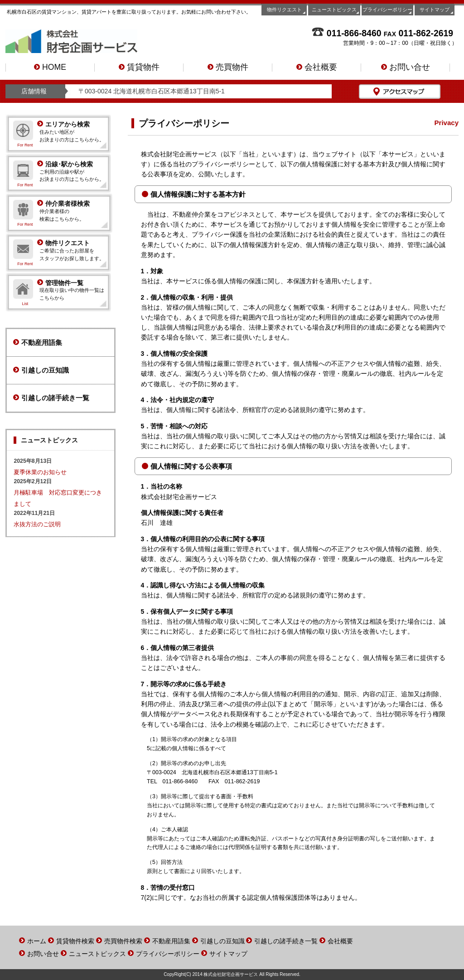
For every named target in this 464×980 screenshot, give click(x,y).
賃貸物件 (139, 68)
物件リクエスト (284, 10)
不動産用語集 (38, 342)
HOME (50, 68)
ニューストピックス (334, 10)
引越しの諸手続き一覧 (51, 398)
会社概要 (317, 68)
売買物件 (228, 68)
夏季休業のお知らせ (40, 472)
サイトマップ (435, 10)
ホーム (37, 941)
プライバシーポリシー (387, 10)
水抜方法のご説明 (37, 524)
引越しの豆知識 (41, 370)
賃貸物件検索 (75, 941)
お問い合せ (406, 68)
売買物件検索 (123, 941)
